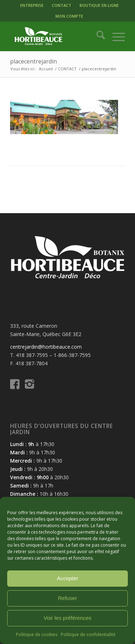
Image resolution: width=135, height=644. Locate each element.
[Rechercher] (97, 36)
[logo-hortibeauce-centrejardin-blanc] (56, 36)
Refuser (67, 598)
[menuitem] (32, 5)
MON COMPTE (69, 16)
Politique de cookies (37, 634)
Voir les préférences (67, 618)
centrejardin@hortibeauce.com (46, 347)
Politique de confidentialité (88, 634)
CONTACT (62, 5)
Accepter (67, 578)
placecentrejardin (33, 61)
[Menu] (115, 36)
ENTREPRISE (32, 5)
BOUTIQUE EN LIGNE (99, 5)
